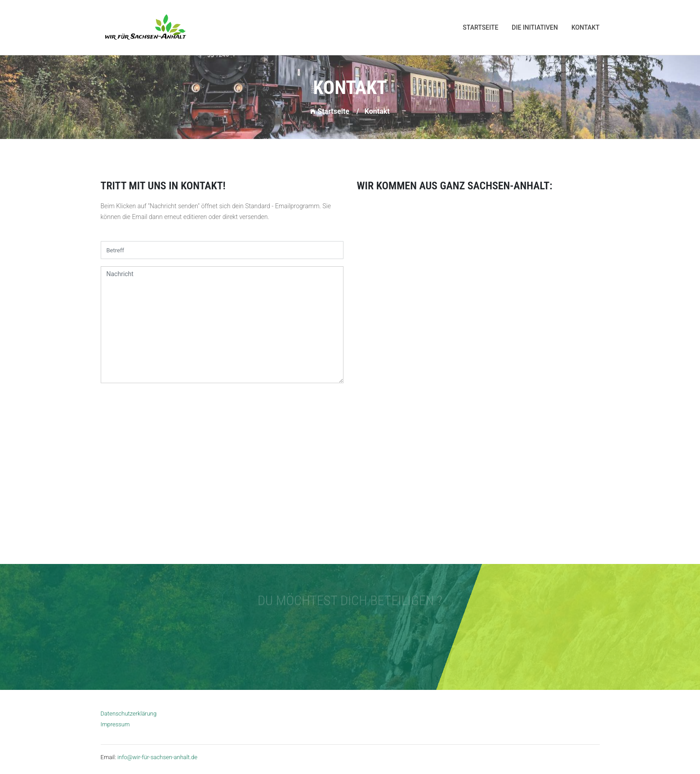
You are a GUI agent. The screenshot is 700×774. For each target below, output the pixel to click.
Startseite (480, 27)
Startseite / (334, 111)
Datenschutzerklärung (129, 714)
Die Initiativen (535, 27)
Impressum (115, 724)
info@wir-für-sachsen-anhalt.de (157, 757)
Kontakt (586, 27)
